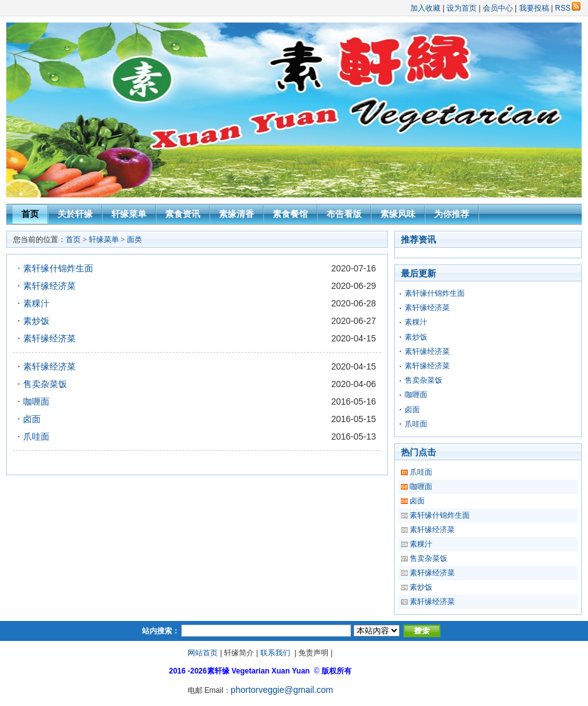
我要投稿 (534, 8)
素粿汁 (36, 303)
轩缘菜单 (129, 214)
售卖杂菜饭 (45, 384)
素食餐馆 (290, 214)
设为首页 (462, 8)
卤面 (32, 419)
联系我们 (275, 653)
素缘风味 (398, 214)
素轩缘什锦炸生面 (58, 268)
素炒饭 (36, 321)
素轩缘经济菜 (49, 286)
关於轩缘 (75, 214)
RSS (568, 8)
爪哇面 (36, 436)
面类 (134, 240)
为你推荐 (452, 214)
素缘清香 (236, 214)
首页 (30, 214)
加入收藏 (425, 8)
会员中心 (498, 8)
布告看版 (344, 214)
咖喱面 (36, 401)
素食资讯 (183, 214)
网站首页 (203, 653)
